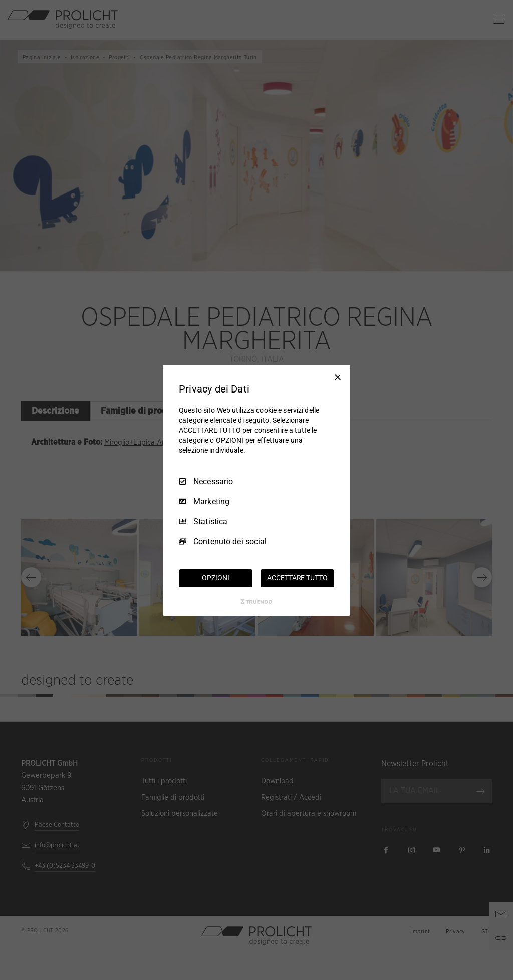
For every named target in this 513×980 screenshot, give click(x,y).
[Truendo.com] (256, 602)
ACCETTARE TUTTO (297, 578)
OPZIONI (215, 578)
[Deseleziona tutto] (338, 377)
